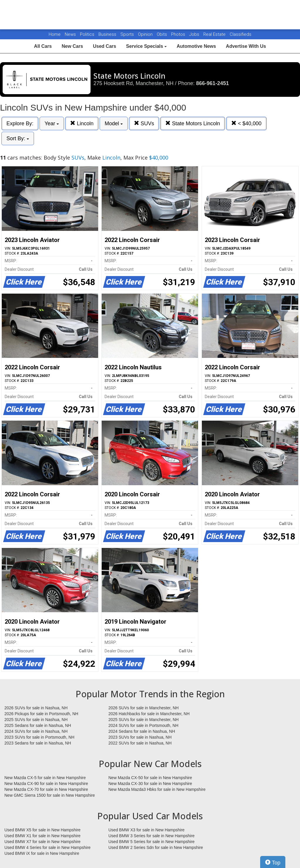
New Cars (72, 46)
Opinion (146, 34)
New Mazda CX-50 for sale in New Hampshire (150, 778)
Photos (179, 34)
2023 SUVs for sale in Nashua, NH (140, 737)
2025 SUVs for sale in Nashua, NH (36, 720)
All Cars (43, 46)
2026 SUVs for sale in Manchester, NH (144, 708)
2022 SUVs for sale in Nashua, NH (140, 743)
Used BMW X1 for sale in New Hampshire (42, 836)
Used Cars (104, 46)
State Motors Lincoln (193, 123)
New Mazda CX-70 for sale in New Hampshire (46, 789)
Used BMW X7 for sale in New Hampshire (42, 842)
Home (55, 34)
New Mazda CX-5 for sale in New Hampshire (45, 778)
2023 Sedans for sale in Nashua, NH (38, 743)
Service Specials (146, 46)
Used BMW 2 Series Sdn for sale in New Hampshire (156, 847)
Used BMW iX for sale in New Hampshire (42, 853)
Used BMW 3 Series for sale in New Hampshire (151, 836)
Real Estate (215, 34)
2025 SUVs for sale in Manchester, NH (144, 720)
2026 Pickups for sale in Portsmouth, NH (41, 714)
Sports (128, 34)
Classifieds (241, 34)
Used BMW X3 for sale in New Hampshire (146, 830)
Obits (162, 34)
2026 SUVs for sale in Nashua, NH (36, 708)
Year (52, 123)
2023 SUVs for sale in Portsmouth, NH (39, 737)
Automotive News (196, 46)
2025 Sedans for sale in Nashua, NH (38, 725)
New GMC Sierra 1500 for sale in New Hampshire (50, 795)
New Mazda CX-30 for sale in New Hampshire (150, 784)
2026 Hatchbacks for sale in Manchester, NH (149, 714)
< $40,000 (246, 123)
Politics (87, 34)
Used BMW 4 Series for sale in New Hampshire (47, 847)
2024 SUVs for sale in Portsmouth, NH (143, 725)
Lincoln (82, 123)
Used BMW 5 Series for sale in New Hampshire (151, 842)
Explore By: (20, 123)
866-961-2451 (212, 83)
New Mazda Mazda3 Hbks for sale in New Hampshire (157, 789)
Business (108, 34)
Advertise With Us (246, 46)
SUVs (144, 123)
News (70, 34)
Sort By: (18, 138)
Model (114, 123)
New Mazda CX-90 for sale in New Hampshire (46, 784)
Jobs (195, 34)
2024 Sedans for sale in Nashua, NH (142, 731)
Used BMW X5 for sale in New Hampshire (42, 830)
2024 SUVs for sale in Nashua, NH (36, 731)
